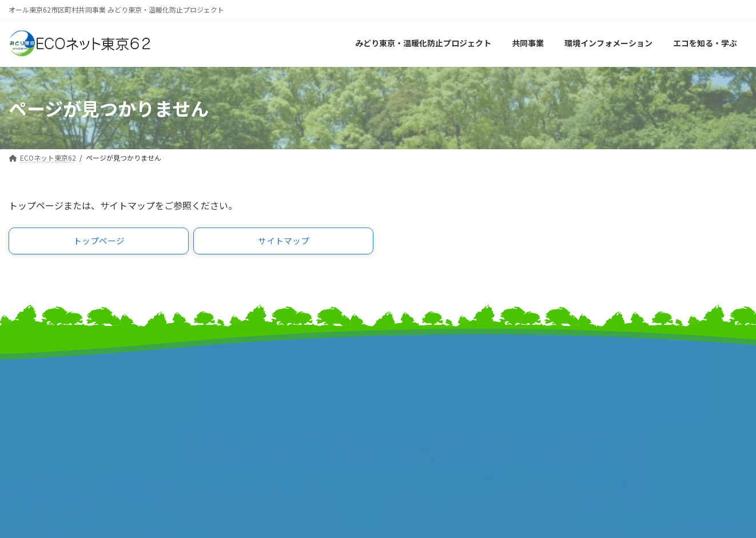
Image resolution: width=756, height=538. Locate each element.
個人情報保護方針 (610, 402)
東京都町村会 (224, 410)
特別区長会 (219, 398)
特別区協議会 (412, 398)
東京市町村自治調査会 (429, 386)
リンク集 (593, 378)
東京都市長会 (224, 386)
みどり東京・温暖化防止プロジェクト (81, 386)
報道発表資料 (34, 410)
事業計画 (26, 398)
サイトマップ (602, 366)
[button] (99, 242)
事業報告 (26, 422)
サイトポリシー (606, 390)
